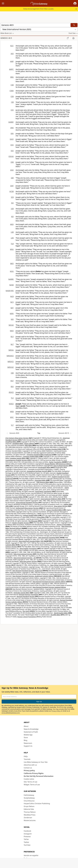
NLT (12, 344)
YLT (12, 425)
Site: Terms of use (30, 782)
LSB (12, 232)
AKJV (12, 224)
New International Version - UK (25, 558)
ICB (12, 197)
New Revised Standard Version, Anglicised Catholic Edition (33, 576)
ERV (12, 134)
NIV (12, 319)
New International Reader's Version (58, 550)
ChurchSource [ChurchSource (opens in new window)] (29, 801)
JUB (12, 209)
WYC (12, 417)
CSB (12, 85)
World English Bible (61, 613)
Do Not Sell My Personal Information (39, 776)
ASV (12, 54)
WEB (12, 412)
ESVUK (11, 156)
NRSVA (11, 350)
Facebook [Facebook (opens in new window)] (27, 831)
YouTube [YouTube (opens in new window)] (27, 845)
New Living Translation (58, 565)
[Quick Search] (35, 25)
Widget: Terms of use (32, 785)
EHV (12, 145)
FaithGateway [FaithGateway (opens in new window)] (29, 795)
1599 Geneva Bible (43, 482)
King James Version (61, 506)
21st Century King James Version (17, 438)
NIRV (12, 314)
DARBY (11, 122)
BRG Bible (28, 445)
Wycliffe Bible (55, 615)
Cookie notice (29, 779)
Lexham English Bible (30, 515)
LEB (12, 238)
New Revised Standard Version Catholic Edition (49, 582)
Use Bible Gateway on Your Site (36, 762)
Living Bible (41, 517)
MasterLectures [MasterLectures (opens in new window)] (30, 820)
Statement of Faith (31, 732)
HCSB (12, 191)
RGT (12, 381)
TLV (12, 398)
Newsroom (28, 743)
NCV (12, 302)
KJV (12, 217)
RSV (12, 387)
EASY (12, 139)
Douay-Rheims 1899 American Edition (58, 464)
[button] (75, 3)
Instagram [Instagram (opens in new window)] (28, 834)
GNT (12, 186)
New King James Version (28, 561)
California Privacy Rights (34, 773)
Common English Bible (31, 456)
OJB (12, 373)
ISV (12, 203)
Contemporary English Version (16, 460)
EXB (12, 162)
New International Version (23, 554)
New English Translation (28, 549)
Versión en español (31, 855)
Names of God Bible (64, 525)
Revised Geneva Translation (29, 595)
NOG (12, 271)
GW (12, 178)
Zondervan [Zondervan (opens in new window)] (28, 818)
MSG (12, 249)
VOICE (11, 404)
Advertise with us (30, 765)
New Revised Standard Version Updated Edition (49, 587)
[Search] (74, 25)
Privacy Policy (56, 711)
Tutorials (27, 759)
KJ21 (12, 46)
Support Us (28, 746)
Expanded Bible (40, 480)
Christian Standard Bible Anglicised (39, 455)
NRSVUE (11, 367)
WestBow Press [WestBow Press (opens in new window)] (30, 815)
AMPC (11, 69)
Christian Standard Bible (53, 449)
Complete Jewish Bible (17, 458)
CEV (12, 110)
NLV (12, 337)
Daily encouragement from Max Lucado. (39, 9)
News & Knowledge (31, 729)
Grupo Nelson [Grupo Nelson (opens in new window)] (29, 806)
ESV (12, 151)
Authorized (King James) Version (27, 508)
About (26, 726)
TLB (12, 244)
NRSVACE (10, 356)
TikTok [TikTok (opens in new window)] (26, 839)
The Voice (26, 611)
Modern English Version (21, 523)
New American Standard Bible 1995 (31, 541)
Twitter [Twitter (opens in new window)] (26, 842)
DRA (12, 128)
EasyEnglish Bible (44, 467)
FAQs (26, 756)
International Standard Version (27, 503)
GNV (12, 170)
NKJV (12, 331)
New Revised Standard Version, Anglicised (27, 571)
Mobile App (28, 735)
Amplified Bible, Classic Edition (23, 444)
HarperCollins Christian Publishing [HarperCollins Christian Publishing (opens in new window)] (37, 803)
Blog (25, 740)
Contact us (28, 768)
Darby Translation (55, 462)
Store (26, 737)
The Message (33, 521)
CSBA (12, 91)
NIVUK (11, 325)
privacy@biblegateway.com (11, 713)
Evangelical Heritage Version (37, 471)
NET (12, 308)
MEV (12, 264)
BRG (12, 77)
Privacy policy (29, 770)
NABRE (11, 279)
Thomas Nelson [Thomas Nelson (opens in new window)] (30, 812)
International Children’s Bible (51, 499)
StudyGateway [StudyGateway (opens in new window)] (29, 798)
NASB (11, 285)
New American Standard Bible (49, 538)
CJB (12, 102)
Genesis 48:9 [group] (6, 38)
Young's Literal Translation (27, 617)
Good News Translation (43, 491)
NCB (12, 296)
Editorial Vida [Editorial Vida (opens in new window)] (29, 809)
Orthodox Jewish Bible (21, 593)
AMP (12, 61)
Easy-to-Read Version (61, 466)
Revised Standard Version (26, 596)
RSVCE (11, 392)
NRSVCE (11, 362)
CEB (12, 97)
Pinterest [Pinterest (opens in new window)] (27, 837)
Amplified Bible (11, 442)
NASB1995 (10, 291)
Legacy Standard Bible (54, 510)
